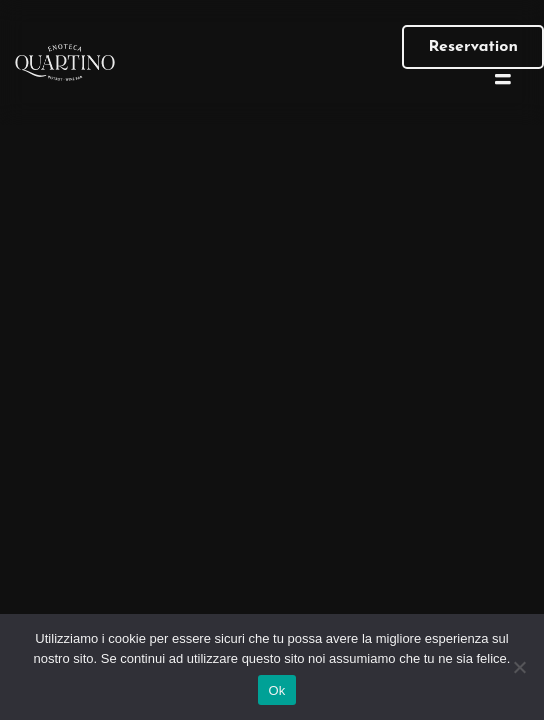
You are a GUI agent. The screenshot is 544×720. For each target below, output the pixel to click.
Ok (276, 690)
